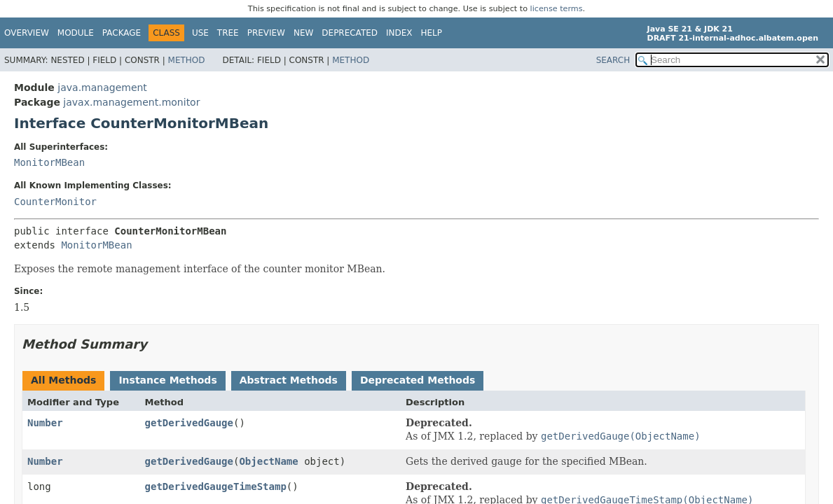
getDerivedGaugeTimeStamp (216, 486)
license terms (557, 9)
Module (76, 33)
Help (432, 33)
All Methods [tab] (63, 380)
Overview (27, 33)
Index (399, 33)
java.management (102, 87)
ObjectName (268, 461)
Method (187, 60)
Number (45, 423)
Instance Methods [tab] (167, 380)
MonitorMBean (49, 162)
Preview (266, 33)
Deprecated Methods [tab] (418, 380)
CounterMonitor (55, 202)
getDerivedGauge (189, 423)
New (303, 33)
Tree (228, 33)
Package (122, 33)
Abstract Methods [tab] (289, 380)
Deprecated (350, 33)
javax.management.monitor (131, 102)
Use (200, 33)
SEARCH (613, 60)
